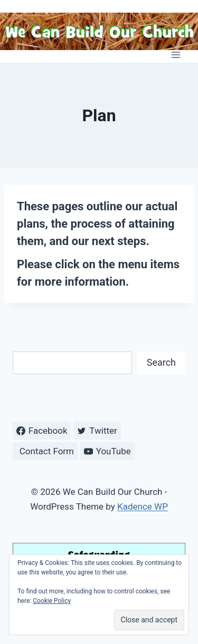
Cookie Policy (52, 601)
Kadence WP (143, 506)
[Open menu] (176, 55)
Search (161, 362)
